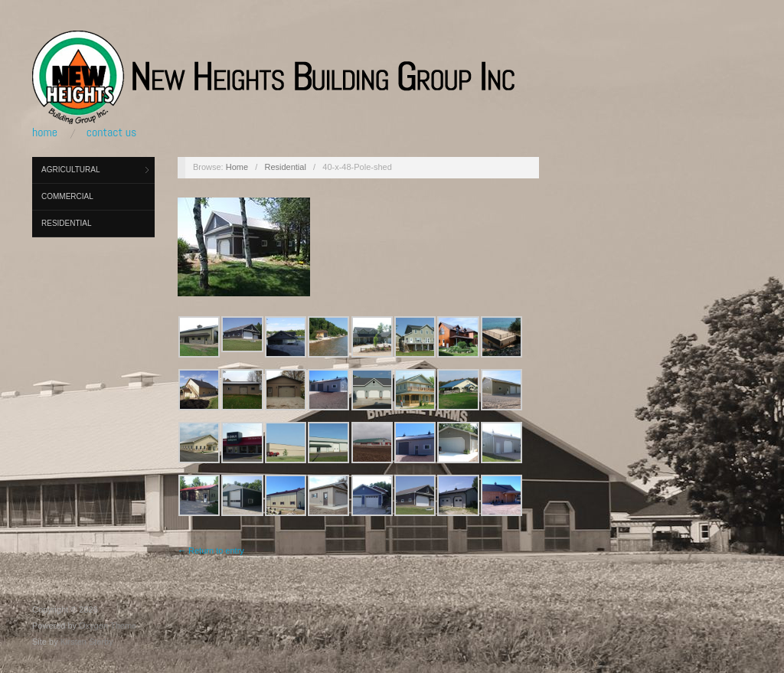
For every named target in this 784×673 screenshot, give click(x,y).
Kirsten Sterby (87, 642)
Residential (67, 223)
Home (45, 132)
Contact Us (112, 132)
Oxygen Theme (108, 626)
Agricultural (71, 170)
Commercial (67, 196)
